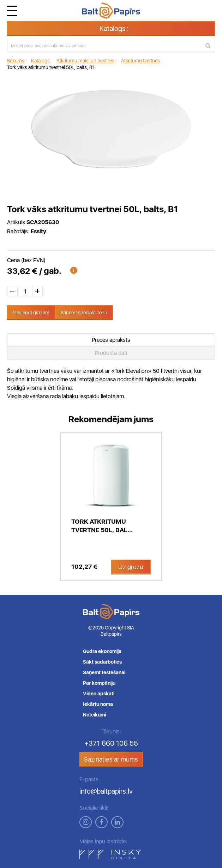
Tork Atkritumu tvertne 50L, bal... (102, 526)
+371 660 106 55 (111, 743)
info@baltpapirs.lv (106, 791)
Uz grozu (131, 567)
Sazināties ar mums (111, 759)
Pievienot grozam (31, 313)
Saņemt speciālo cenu (84, 313)
